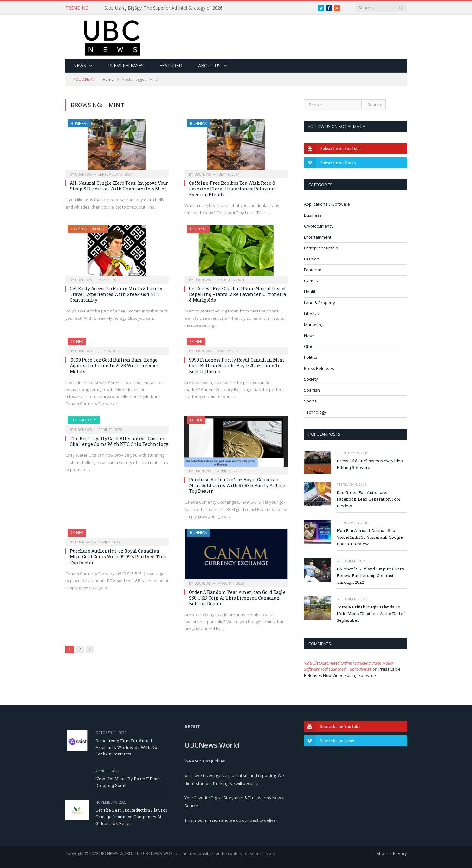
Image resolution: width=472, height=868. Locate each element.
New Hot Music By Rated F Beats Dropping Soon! (128, 782)
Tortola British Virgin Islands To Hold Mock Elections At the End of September (371, 614)
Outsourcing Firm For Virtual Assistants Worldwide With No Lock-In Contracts (126, 747)
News (80, 65)
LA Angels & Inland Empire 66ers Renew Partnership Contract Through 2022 (370, 575)
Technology (84, 420)
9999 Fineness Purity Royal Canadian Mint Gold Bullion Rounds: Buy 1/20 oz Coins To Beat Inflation (237, 366)
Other (77, 341)
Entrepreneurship (321, 248)
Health (310, 292)
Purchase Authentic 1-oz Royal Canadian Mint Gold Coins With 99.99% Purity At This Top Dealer (237, 485)
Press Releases (126, 65)
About (382, 853)
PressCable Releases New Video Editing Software (370, 464)
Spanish (312, 390)
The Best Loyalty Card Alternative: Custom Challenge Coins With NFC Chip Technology (119, 441)
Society (311, 379)
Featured (171, 65)
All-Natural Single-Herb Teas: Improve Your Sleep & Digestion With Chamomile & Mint (119, 186)
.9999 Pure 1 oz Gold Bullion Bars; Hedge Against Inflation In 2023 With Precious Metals (114, 366)
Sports (310, 401)
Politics (311, 357)
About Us (209, 65)
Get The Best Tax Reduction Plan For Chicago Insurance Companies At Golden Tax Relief (131, 817)
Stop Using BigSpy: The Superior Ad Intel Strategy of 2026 (163, 8)
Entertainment (318, 237)
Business (79, 123)
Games (311, 281)
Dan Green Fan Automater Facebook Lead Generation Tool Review (369, 499)
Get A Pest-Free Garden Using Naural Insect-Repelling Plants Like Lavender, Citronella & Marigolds (238, 294)
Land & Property (320, 303)
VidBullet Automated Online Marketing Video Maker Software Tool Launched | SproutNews (349, 666)
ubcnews (83, 174)
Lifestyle (198, 229)
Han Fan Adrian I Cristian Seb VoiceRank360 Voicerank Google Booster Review (370, 537)
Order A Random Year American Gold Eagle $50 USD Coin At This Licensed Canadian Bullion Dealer (237, 598)
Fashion (312, 259)
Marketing (314, 325)
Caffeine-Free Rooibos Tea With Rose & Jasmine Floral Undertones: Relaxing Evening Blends (232, 189)
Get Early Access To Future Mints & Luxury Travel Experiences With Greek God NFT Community (116, 294)
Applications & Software (327, 204)
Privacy (400, 853)
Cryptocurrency (88, 229)
